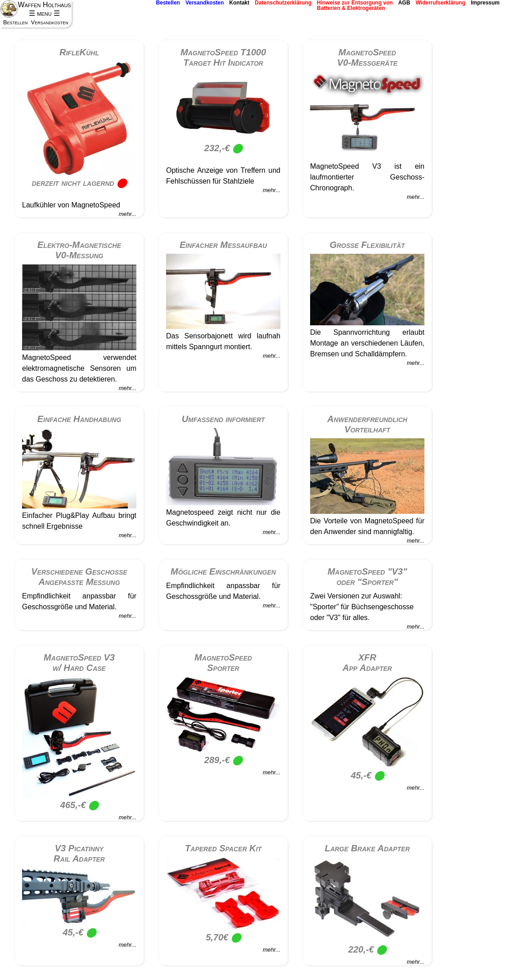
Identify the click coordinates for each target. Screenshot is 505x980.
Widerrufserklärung (440, 3)
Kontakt (239, 3)
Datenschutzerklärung (283, 3)
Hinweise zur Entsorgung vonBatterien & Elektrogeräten (355, 5)
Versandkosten (205, 3)
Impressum (485, 3)
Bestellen (168, 3)
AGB (404, 3)
